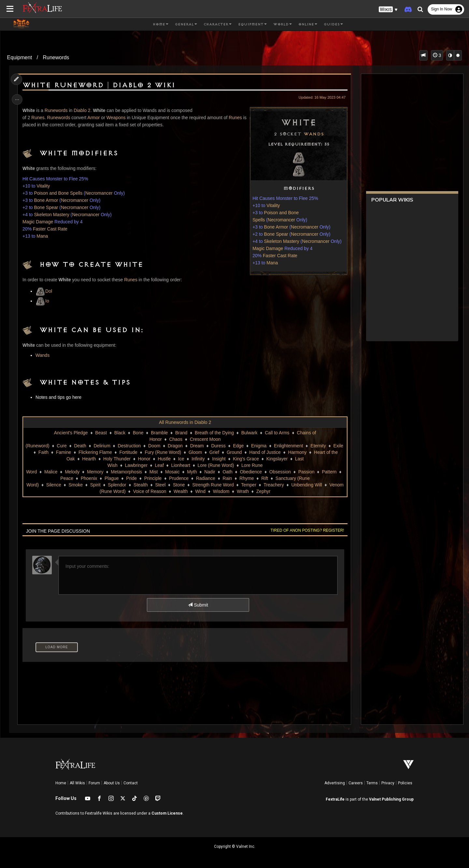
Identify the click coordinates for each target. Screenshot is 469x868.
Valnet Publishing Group (391, 799)
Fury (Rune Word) (165, 452)
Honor (144, 459)
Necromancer (280, 220)
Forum (94, 783)
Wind (200, 491)
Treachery (274, 485)
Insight (219, 459)
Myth (192, 472)
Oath (228, 472)
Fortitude (130, 452)
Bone (138, 433)
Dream (199, 446)
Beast (101, 433)
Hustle (164, 459)
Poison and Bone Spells (59, 193)
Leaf (159, 465)
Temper (249, 485)
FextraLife (335, 799)
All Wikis (77, 783)
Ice (181, 459)
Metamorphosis (127, 472)
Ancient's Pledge (71, 433)
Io (44, 301)
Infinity (198, 459)
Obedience (251, 472)
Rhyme (247, 478)
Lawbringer (136, 465)
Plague (112, 478)
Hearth (89, 459)
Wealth (180, 491)
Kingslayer (277, 459)
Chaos (176, 439)
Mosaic (173, 472)
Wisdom (221, 491)
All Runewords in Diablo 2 (185, 422)
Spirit (95, 485)
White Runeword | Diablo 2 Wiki (100, 85)
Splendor (117, 485)
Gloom (197, 452)
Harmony (299, 452)
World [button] (283, 24)
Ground (236, 452)
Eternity (320, 446)
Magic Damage (266, 248)
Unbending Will (306, 485)
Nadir (210, 472)
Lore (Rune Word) (216, 465)
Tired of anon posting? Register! (306, 530)
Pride (132, 478)
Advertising (335, 783)
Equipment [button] (252, 24)
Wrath (242, 491)
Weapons (117, 118)
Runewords (56, 57)
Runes (39, 118)
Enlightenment (290, 446)
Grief (216, 452)
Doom (156, 446)
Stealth (140, 485)
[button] (388, 10)
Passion (307, 472)
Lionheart (180, 465)
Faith (45, 452)
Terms (372, 783)
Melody (73, 472)
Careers (356, 783)
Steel (160, 485)
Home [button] (161, 24)
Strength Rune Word (213, 485)
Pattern (330, 472)
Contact (131, 783)
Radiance (206, 478)
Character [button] (218, 24)
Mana (271, 263)
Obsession (280, 472)
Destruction (131, 446)
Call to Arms (277, 433)
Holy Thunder (117, 459)
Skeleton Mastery (280, 241)
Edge (240, 446)
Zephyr (263, 491)
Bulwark (249, 433)
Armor (95, 118)
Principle (153, 478)
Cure (64, 446)
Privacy (388, 783)
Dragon (177, 446)
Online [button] (308, 24)
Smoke (76, 485)
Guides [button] (333, 24)
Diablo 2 (83, 110)
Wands (312, 134)
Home (61, 783)
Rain (228, 478)
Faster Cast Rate (278, 256)
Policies (405, 783)
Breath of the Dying (214, 433)
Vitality (272, 205)
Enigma (260, 446)
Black (120, 433)
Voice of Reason (149, 491)
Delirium (104, 446)
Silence (53, 485)
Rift (265, 478)
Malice (51, 472)
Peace (67, 478)
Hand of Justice (267, 452)
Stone (179, 485)
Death (82, 446)
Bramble (159, 433)
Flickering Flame (97, 452)
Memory (96, 472)
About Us (112, 783)
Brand (181, 433)
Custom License (167, 813)
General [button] (186, 24)
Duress (220, 446)
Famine (65, 452)
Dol (45, 291)
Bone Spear (275, 234)
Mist (154, 472)
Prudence (179, 478)
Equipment (20, 57)
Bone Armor (275, 227)
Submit (198, 605)
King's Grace (246, 459)
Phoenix (89, 478)
